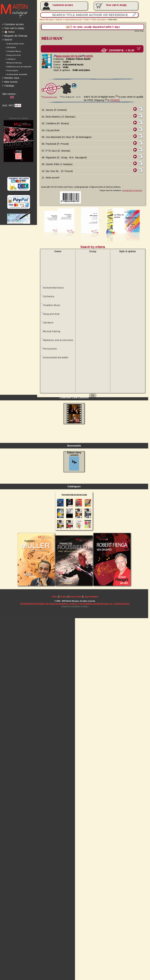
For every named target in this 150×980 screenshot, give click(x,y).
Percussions (49, 342)
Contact (62, 962)
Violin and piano (97, 19)
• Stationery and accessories (18, 65)
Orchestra (48, 290)
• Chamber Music (13, 50)
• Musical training (13, 62)
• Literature (10, 58)
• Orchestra (10, 47)
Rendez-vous (10, 76)
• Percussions (12, 69)
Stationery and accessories (57, 333)
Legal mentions (89, 962)
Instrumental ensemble (55, 350)
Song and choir (50, 308)
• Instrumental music (14, 43)
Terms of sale (74, 962)
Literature (47, 316)
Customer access (62, 5)
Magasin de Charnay (14, 35)
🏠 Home (8, 31)
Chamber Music (51, 299)
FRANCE (113, 98)
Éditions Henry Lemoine (73, 829)
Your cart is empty (13, 27)
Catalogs (8, 84)
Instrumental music (72, 19)
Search (7, 39)
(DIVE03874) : (116, 49)
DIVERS (86, 55)
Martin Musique (46, 19)
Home (54, 962)
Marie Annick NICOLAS (66, 55)
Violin (85, 19)
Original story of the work (130, 187)
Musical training (51, 325)
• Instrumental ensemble (16, 73)
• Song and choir (13, 54)
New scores (10, 80)
